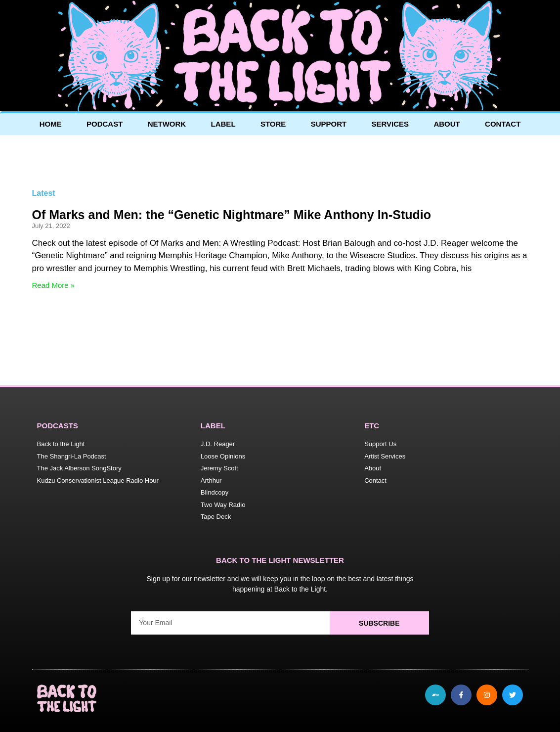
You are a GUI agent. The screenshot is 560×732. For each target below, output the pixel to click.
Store (273, 124)
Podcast (105, 124)
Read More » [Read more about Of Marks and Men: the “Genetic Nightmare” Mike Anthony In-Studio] (54, 285)
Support (329, 124)
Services (390, 124)
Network (167, 124)
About (447, 124)
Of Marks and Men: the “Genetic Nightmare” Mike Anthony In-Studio (232, 215)
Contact (503, 124)
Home (51, 124)
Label (223, 124)
